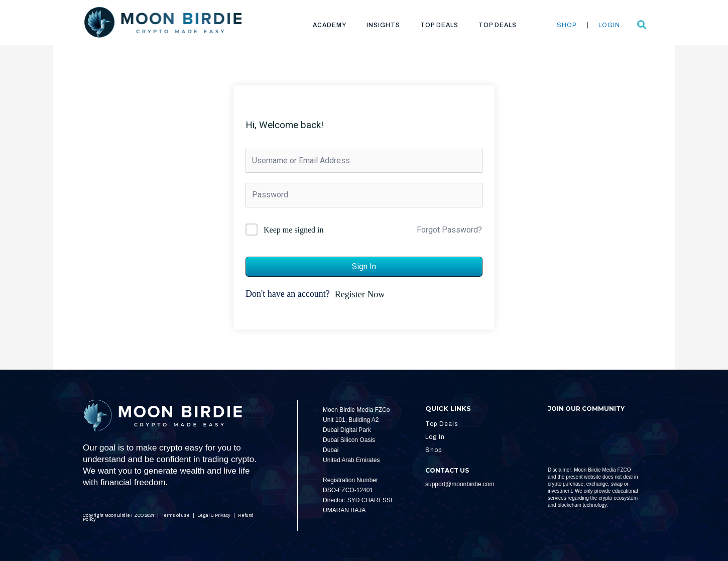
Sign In (364, 266)
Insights (383, 25)
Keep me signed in (294, 230)
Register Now (360, 294)
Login (609, 25)
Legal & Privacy (214, 515)
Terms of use (176, 515)
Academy (330, 25)
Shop (567, 25)
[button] (642, 24)
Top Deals (439, 25)
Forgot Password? (449, 230)
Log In (435, 437)
